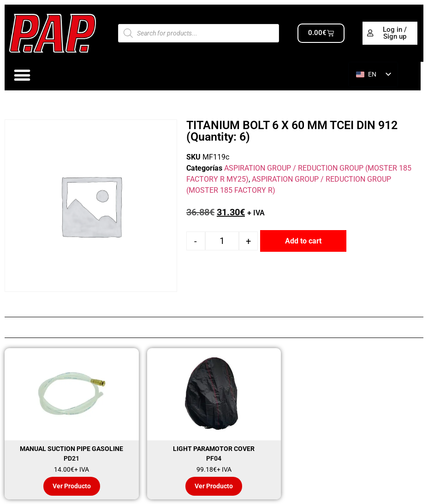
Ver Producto (72, 486)
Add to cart (303, 241)
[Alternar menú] (22, 75)
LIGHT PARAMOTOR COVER (214, 449)
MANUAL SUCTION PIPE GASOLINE (71, 449)
